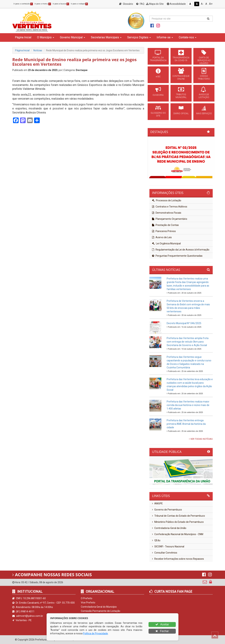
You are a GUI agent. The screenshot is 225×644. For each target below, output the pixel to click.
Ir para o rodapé (79, 4)
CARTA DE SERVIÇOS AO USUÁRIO (204, 60)
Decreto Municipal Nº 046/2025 (184, 323)
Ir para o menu (43, 4)
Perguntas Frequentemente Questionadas (177, 256)
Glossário (126, 4)
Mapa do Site (155, 4)
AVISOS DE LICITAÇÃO (204, 96)
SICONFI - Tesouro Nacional (168, 547)
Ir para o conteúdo (23, 4)
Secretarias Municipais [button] (106, 37)
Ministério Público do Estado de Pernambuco (178, 522)
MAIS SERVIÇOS (204, 113)
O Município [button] (46, 37)
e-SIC (158, 77)
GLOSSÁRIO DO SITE (158, 114)
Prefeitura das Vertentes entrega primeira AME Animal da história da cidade (186, 424)
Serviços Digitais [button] (139, 37)
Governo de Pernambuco (167, 510)
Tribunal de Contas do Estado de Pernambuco (179, 516)
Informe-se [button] (165, 37)
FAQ (140, 4)
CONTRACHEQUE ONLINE (181, 77)
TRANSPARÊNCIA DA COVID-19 (181, 59)
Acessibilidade (176, 4)
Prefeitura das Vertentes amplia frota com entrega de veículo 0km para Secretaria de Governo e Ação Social (188, 342)
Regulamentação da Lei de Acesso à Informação (181, 250)
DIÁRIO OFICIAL (181, 113)
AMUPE (157, 503)
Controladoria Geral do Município (99, 607)
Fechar (162, 631)
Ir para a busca (61, 4)
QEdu (156, 540)
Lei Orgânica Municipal (166, 243)
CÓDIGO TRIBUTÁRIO (204, 77)
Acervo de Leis (162, 237)
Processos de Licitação (167, 200)
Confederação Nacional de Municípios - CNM (178, 534)
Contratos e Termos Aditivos (170, 207)
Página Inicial (23, 37)
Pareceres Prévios (164, 231)
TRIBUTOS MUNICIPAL (181, 96)
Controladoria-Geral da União (169, 528)
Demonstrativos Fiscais (167, 213)
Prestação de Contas (165, 225)
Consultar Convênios (165, 553)
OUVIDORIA (158, 95)
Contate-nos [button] (188, 37)
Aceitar (162, 624)
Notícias (38, 50)
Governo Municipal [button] (73, 37)
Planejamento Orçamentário (170, 219)
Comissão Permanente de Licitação (101, 611)
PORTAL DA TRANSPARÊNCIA (158, 59)
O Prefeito (87, 598)
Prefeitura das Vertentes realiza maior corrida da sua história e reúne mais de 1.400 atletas (188, 405)
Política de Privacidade (95, 633)
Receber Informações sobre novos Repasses (178, 559)
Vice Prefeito (88, 603)
